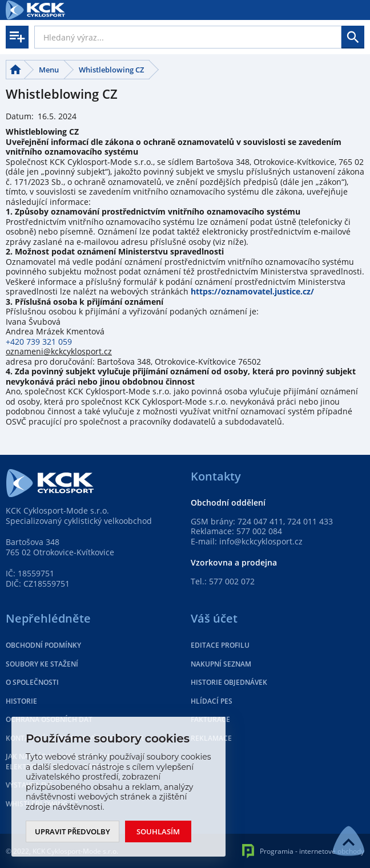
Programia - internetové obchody (303, 851)
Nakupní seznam (221, 664)
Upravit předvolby (73, 831)
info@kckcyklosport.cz (261, 541)
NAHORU (349, 841)
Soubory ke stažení (42, 664)
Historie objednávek (229, 682)
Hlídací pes (212, 701)
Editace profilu (220, 645)
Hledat (353, 37)
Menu (49, 70)
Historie (21, 701)
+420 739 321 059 (40, 342)
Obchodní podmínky (43, 645)
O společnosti (32, 682)
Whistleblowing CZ (111, 70)
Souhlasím (158, 831)
